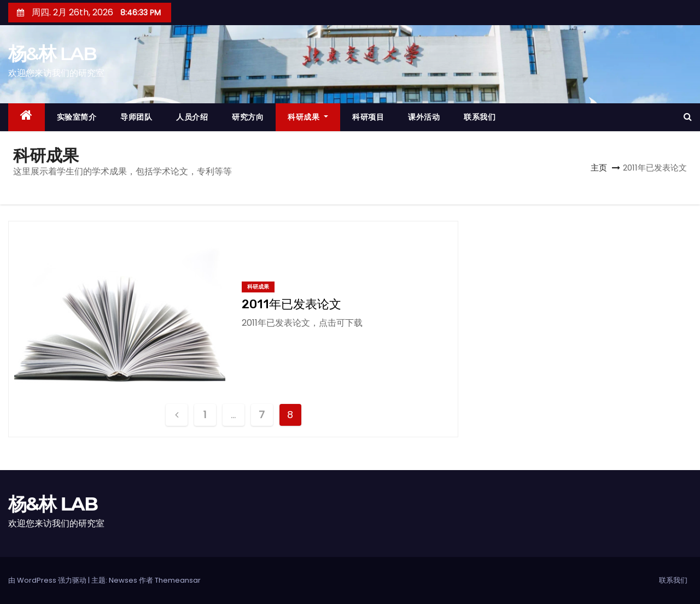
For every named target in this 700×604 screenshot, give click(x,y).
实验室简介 (77, 117)
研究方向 (248, 117)
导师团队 (136, 117)
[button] (688, 117)
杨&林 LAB (52, 54)
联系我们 (480, 117)
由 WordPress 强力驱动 (48, 580)
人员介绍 (192, 117)
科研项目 (368, 117)
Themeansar (178, 580)
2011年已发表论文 (291, 304)
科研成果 (308, 117)
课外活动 (424, 117)
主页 (599, 168)
